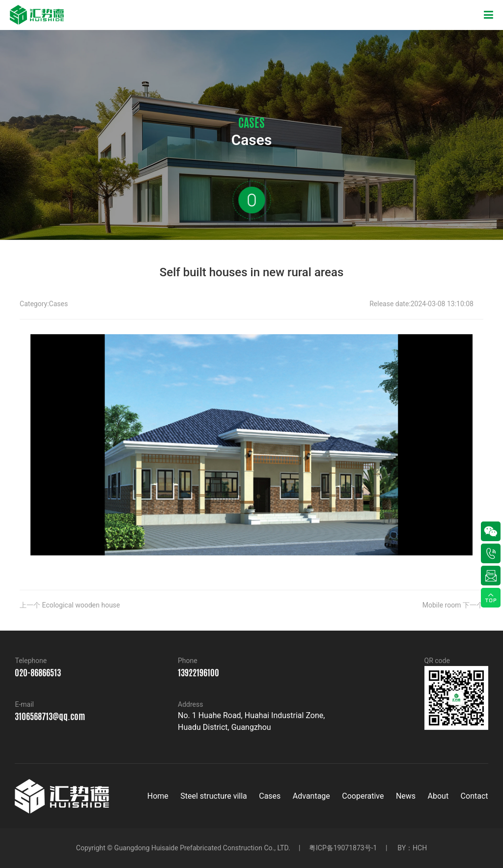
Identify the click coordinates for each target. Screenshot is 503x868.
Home (158, 796)
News (406, 796)
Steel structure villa (214, 796)
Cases (59, 304)
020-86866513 (38, 672)
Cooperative (363, 796)
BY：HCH (412, 848)
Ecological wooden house (81, 605)
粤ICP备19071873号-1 (343, 848)
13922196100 (198, 672)
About (438, 796)
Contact (475, 796)
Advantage (311, 796)
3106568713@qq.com (50, 716)
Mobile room (442, 605)
